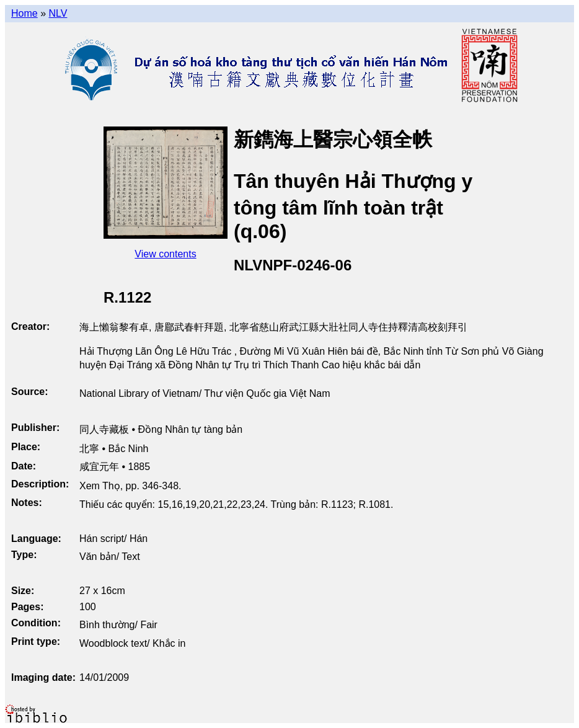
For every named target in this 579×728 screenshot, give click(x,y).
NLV (58, 13)
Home (24, 13)
